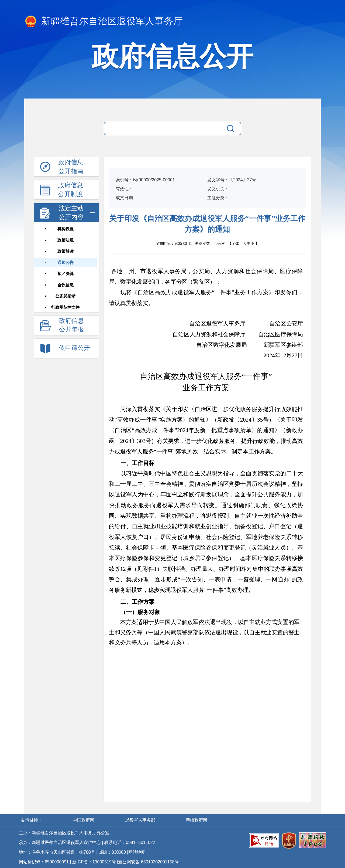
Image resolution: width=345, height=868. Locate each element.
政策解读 (66, 252)
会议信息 (66, 286)
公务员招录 (66, 297)
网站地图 (137, 852)
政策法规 (66, 240)
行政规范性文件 (66, 308)
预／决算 (66, 274)
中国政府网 (84, 820)
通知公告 (66, 263)
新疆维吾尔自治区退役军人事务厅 (103, 22)
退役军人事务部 (141, 820)
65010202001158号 (160, 862)
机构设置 (66, 229)
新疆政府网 (196, 820)
